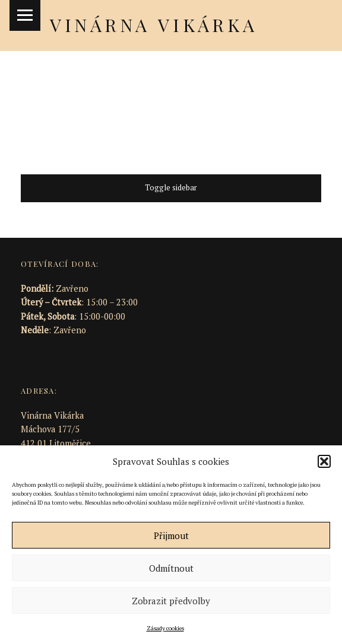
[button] (324, 461)
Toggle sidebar (171, 188)
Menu (25, 15)
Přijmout (171, 535)
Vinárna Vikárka (154, 25)
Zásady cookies (165, 628)
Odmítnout (171, 568)
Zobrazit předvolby (171, 601)
